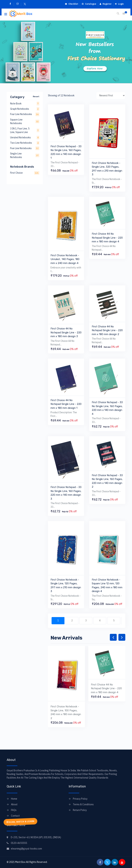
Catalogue (89, 4)
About (14, 804)
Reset (36, 97)
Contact (15, 816)
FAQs (14, 810)
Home (14, 799)
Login (119, 4)
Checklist (72, 4)
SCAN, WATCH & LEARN (20, 822)
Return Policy (80, 810)
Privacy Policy (80, 799)
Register (106, 4)
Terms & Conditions (83, 804)
